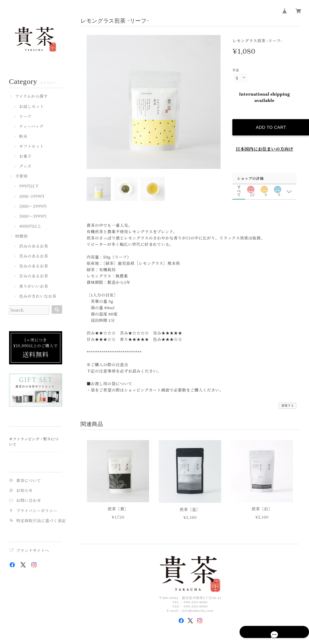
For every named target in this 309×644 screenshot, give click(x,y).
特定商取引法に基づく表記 (41, 521)
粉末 (23, 137)
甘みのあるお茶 (33, 276)
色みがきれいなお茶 (38, 297)
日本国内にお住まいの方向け (264, 143)
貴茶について (29, 481)
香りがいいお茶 (33, 287)
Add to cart (269, 121)
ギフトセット (31, 147)
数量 (236, 70)
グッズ (25, 167)
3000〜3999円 (33, 217)
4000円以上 (30, 227)
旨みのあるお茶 (33, 266)
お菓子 (25, 157)
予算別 (21, 176)
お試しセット (32, 107)
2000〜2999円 (33, 207)
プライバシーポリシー (37, 511)
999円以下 (29, 186)
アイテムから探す (31, 97)
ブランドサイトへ (33, 551)
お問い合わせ (29, 501)
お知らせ (25, 491)
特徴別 (21, 236)
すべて (239, 181)
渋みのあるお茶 (33, 246)
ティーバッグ (31, 127)
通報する (288, 402)
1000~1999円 (32, 197)
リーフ (25, 117)
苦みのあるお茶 (33, 256)
